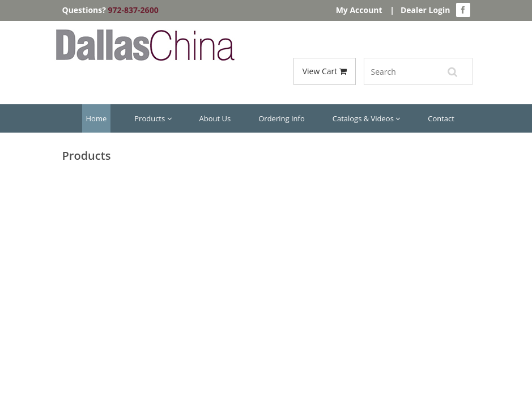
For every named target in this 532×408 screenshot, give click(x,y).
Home (97, 118)
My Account (359, 10)
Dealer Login (425, 10)
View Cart (325, 71)
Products (153, 118)
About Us (215, 118)
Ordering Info (281, 118)
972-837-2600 (133, 10)
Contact (441, 118)
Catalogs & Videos (367, 118)
